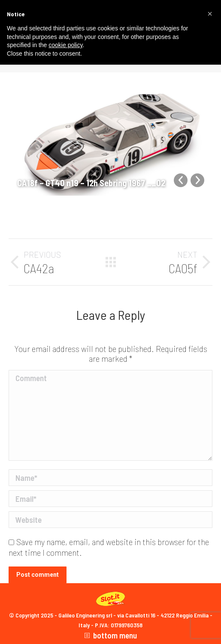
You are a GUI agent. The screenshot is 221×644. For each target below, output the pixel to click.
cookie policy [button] (65, 45)
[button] (210, 14)
